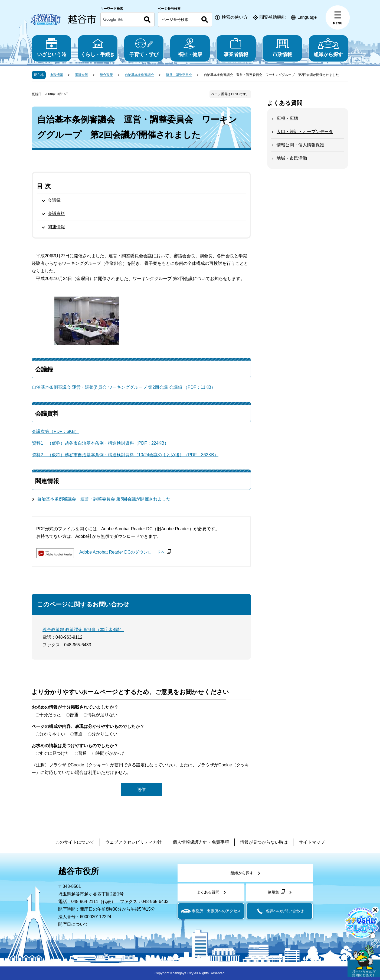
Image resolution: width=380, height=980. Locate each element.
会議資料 (56, 213)
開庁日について (73, 924)
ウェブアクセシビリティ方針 (133, 842)
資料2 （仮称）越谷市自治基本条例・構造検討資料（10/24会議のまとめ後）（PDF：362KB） (125, 455)
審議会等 (81, 75)
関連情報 (56, 227)
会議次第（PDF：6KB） (55, 431)
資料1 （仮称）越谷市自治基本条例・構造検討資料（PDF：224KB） (100, 443)
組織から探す (328, 48)
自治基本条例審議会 (139, 75)
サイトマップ (312, 842)
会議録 (54, 200)
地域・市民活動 (292, 158)
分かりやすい (52, 734)
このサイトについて (75, 842)
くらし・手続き (98, 48)
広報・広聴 (287, 118)
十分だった (50, 715)
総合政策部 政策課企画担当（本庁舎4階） (83, 630)
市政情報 (282, 48)
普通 (74, 715)
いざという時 (52, 48)
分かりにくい (104, 734)
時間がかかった (111, 753)
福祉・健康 (190, 48)
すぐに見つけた (54, 753)
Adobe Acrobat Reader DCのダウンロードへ (125, 552)
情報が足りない (102, 715)
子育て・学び (144, 48)
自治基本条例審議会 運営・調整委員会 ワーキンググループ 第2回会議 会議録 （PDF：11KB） (124, 387)
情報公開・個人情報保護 (300, 145)
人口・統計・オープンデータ (305, 132)
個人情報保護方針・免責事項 (201, 842)
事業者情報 (236, 48)
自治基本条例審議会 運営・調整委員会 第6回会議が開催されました (104, 499)
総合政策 (106, 75)
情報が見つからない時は (264, 842)
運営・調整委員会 (179, 75)
